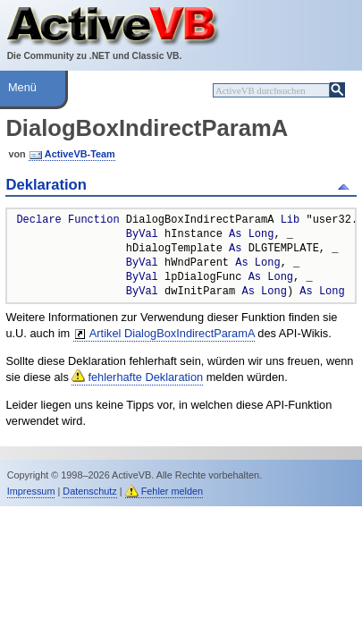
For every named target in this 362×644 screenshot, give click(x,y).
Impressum (31, 491)
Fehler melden (173, 491)
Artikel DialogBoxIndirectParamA (172, 333)
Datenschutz (89, 491)
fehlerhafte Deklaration (145, 377)
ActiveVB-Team (80, 154)
